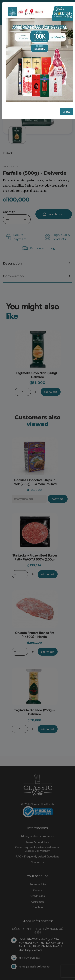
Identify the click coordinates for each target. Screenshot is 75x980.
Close (66, 107)
